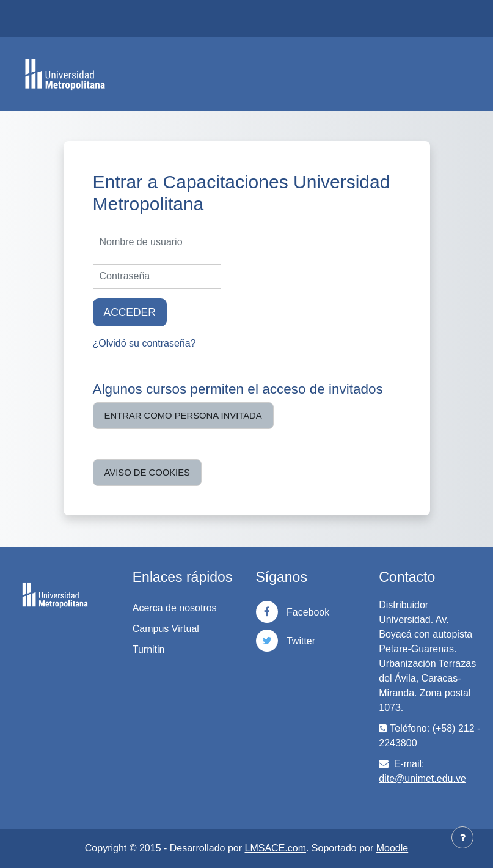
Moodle (392, 848)
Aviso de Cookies (147, 473)
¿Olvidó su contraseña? (144, 343)
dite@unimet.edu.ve (422, 778)
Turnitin (149, 649)
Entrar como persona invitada (183, 416)
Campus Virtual (166, 629)
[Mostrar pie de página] (462, 837)
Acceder (130, 312)
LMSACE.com (276, 848)
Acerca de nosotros (175, 608)
